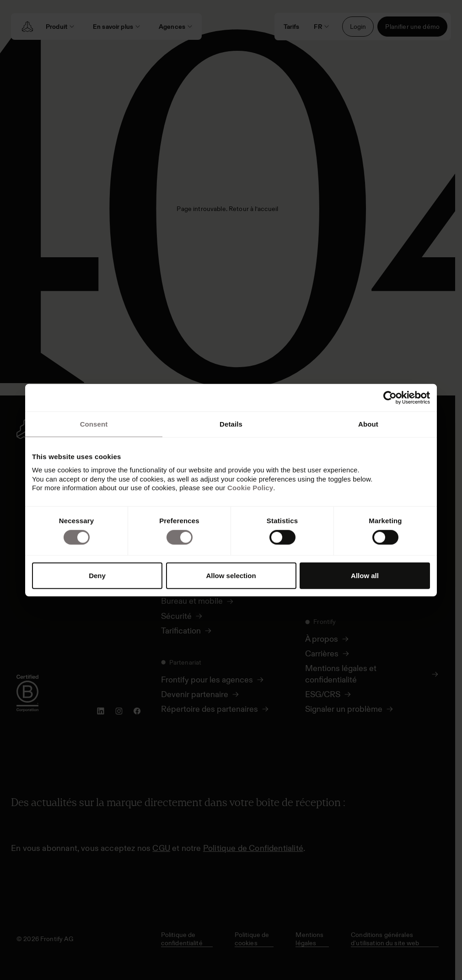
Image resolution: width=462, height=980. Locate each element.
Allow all (365, 576)
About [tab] (368, 424)
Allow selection (231, 576)
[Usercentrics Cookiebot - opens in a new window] (390, 397)
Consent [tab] (94, 424)
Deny (97, 576)
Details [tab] (231, 424)
